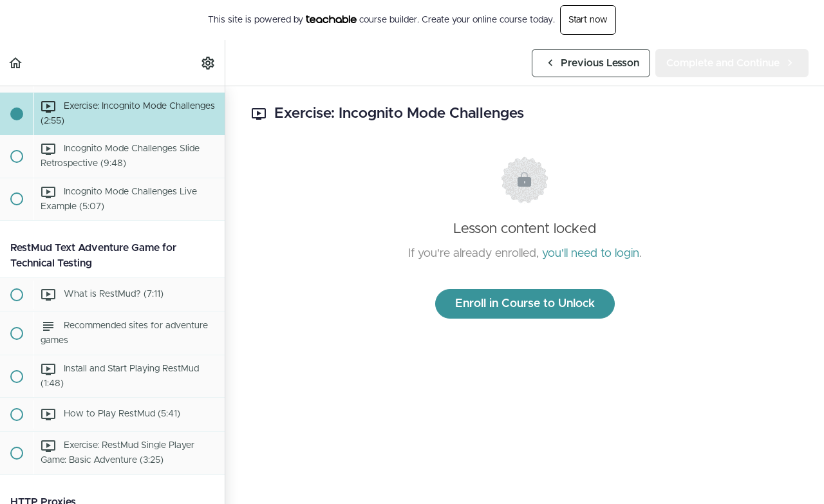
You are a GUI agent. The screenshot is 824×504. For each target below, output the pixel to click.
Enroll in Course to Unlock (525, 304)
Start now (588, 20)
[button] (16, 63)
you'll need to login (591, 254)
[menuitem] (209, 63)
